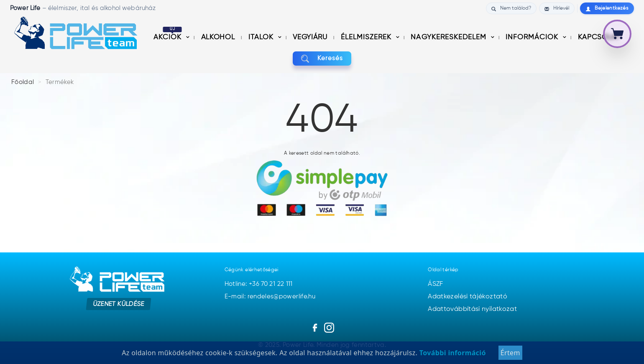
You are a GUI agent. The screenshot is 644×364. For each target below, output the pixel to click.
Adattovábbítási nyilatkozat (472, 309)
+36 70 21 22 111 (271, 284)
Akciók (169, 37)
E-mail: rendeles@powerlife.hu (270, 297)
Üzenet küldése (119, 304)
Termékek (60, 82)
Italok (262, 37)
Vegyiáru (311, 37)
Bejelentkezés (607, 9)
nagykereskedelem (449, 37)
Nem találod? (511, 9)
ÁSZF (435, 284)
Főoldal (23, 82)
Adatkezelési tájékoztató (468, 297)
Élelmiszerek (367, 37)
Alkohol (219, 37)
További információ (451, 353)
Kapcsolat (599, 37)
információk (533, 37)
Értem (510, 353)
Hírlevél (557, 9)
